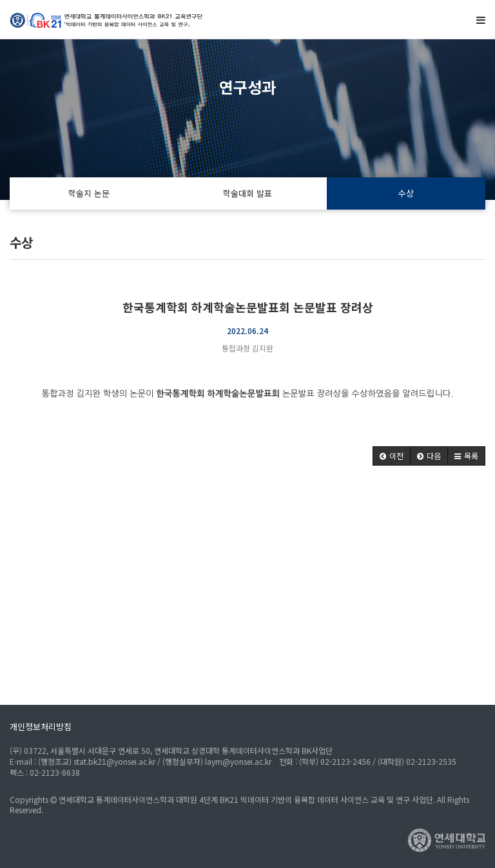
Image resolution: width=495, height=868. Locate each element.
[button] (392, 456)
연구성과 (247, 87)
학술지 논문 (89, 193)
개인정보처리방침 (41, 726)
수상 (406, 193)
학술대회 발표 (247, 193)
